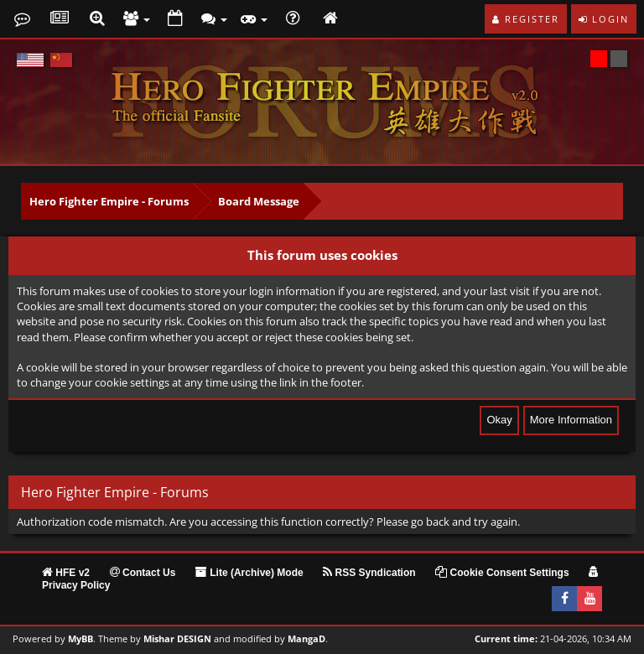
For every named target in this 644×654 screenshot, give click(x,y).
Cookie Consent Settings (502, 573)
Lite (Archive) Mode (249, 573)
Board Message (259, 201)
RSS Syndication (369, 573)
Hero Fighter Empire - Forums (109, 201)
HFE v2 (66, 573)
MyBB (80, 639)
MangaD (306, 639)
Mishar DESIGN (177, 639)
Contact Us (143, 573)
